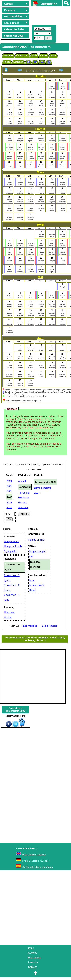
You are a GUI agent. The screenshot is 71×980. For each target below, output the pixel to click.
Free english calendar (34, 855)
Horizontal (10, 612)
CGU (31, 948)
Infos (53, 55)
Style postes (11, 551)
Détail (32, 590)
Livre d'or (33, 962)
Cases (44, 55)
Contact (32, 967)
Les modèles (30, 626)
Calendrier (22, 55)
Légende (18, 62)
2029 (9, 507)
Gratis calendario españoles (38, 867)
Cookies (33, 953)
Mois (34, 55)
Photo (7, 62)
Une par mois (11, 541)
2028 (9, 503)
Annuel (22, 481)
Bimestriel (24, 498)
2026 (9, 491)
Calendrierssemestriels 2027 (15, 710)
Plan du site (35, 957)
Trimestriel (24, 493)
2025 (9, 486)
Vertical (8, 617)
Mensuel (23, 503)
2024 (9, 481)
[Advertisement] (49, 15)
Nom (32, 580)
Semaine (23, 507)
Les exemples (50, 626)
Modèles (8, 55)
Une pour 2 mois (13, 546)
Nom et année (37, 585)
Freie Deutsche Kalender (36, 861)
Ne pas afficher (37, 540)
